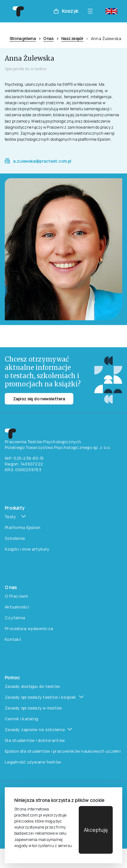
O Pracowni (17, 596)
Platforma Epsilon (23, 527)
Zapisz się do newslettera (39, 399)
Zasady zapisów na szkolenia (35, 729)
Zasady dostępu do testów (32, 686)
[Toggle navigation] (92, 11)
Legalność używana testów (33, 762)
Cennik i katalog (21, 719)
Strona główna (23, 39)
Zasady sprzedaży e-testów (33, 708)
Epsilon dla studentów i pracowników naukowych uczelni (63, 751)
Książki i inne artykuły (27, 549)
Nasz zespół (72, 39)
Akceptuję (96, 830)
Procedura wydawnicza (29, 628)
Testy (10, 517)
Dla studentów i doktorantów (35, 740)
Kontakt (13, 639)
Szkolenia (15, 538)
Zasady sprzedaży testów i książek (40, 697)
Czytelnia (15, 618)
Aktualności (17, 607)
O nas (49, 39)
